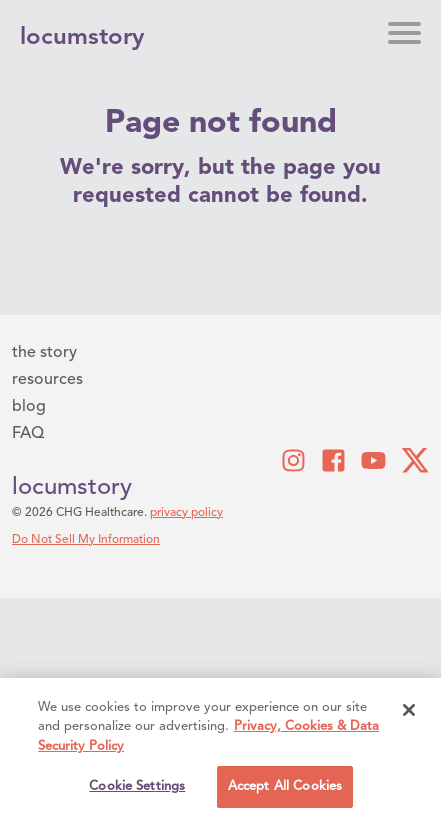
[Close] (409, 712)
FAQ (28, 434)
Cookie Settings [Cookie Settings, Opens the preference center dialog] (137, 788)
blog (29, 407)
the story (44, 353)
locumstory (72, 488)
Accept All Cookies (285, 788)
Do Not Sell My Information (86, 540)
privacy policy (186, 513)
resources (47, 380)
